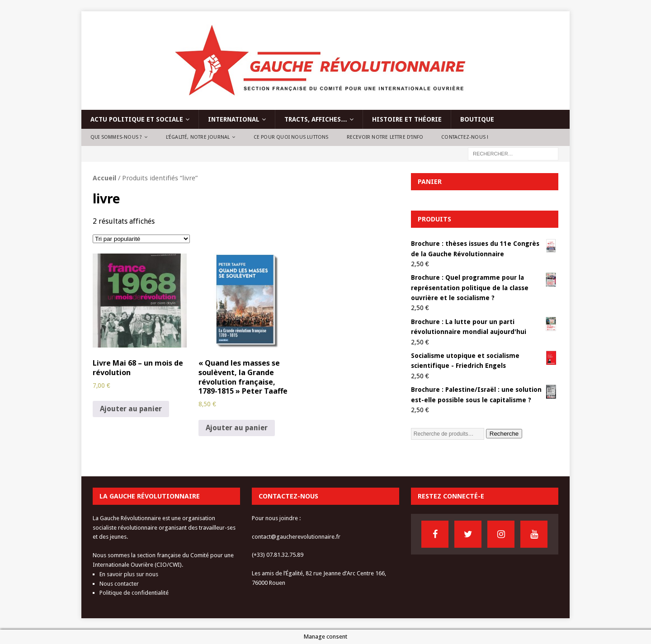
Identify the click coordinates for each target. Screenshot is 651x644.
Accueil (104, 178)
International (234, 119)
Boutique (477, 119)
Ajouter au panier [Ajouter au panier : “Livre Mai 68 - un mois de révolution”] (131, 409)
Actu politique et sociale (137, 119)
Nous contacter (119, 584)
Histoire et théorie (407, 119)
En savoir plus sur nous (129, 574)
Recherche (504, 434)
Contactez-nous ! (465, 137)
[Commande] (141, 239)
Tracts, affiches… (316, 119)
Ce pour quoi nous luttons (291, 137)
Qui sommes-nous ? (116, 137)
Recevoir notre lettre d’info (385, 137)
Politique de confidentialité (134, 593)
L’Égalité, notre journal (198, 137)
